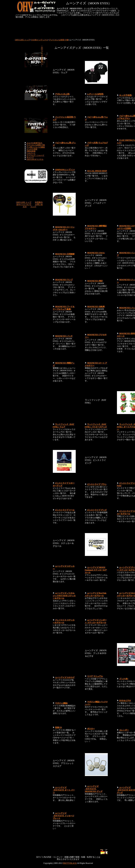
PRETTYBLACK (70, 863)
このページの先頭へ (42, 55)
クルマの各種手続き (35, 143)
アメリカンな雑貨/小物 (59, 40)
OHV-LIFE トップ (22, 40)
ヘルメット (31, 153)
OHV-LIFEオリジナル (35, 159)
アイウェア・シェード (35, 155)
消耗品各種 (31, 151)
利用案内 (39, 202)
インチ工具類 (32, 149)
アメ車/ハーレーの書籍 (36, 147)
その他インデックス (39, 40)
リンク (33, 207)
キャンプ (30, 157)
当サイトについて (24, 204)
